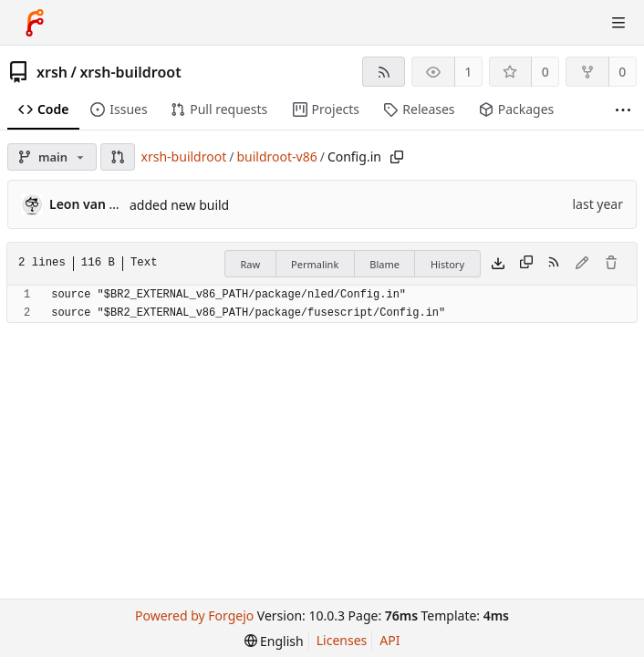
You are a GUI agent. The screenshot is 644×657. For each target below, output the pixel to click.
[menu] (274, 641)
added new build (179, 205)
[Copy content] (526, 264)
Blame (384, 264)
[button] (118, 157)
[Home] (35, 23)
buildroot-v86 (276, 156)
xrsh (52, 72)
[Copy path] (397, 157)
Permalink (315, 264)
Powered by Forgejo (194, 615)
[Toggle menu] (618, 23)
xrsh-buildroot (130, 72)
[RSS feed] (384, 72)
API (390, 640)
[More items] (623, 110)
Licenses (342, 640)
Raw (250, 264)
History (447, 264)
